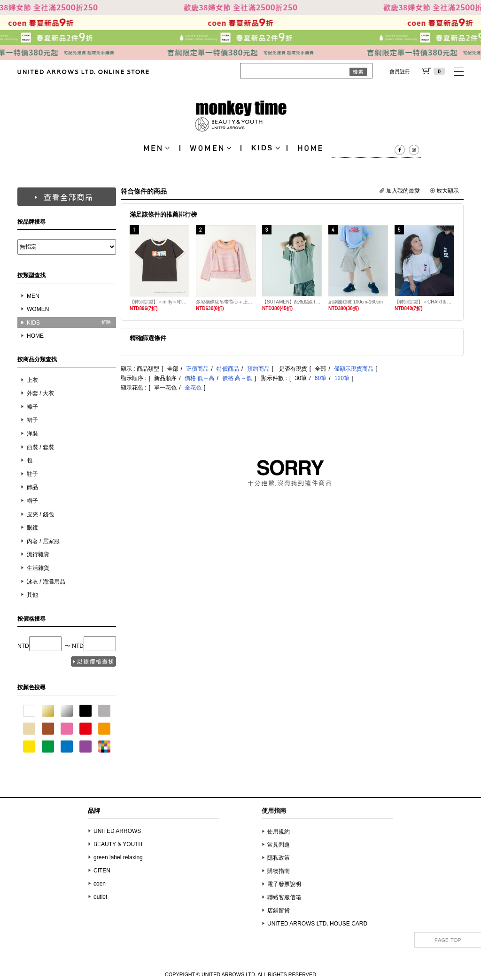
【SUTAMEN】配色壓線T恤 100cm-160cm (292, 302)
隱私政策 (279, 858)
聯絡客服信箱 (284, 897)
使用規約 (279, 832)
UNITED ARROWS (117, 831)
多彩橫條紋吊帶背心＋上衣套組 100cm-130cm (226, 302)
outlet (100, 897)
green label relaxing (118, 857)
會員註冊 (400, 71)
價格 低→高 (199, 378)
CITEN (102, 871)
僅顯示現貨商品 (354, 369)
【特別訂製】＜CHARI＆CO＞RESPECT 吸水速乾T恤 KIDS (424, 302)
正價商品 (197, 369)
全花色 (193, 388)
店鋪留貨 (279, 910)
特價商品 (228, 369)
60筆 (321, 378)
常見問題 (279, 845)
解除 (106, 322)
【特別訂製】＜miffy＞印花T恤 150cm (159, 302)
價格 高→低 (237, 378)
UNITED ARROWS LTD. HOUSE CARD (317, 924)
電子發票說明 (284, 884)
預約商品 (258, 369)
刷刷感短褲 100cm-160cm (356, 302)
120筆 (342, 378)
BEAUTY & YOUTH (118, 844)
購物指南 (279, 871)
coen (100, 884)
